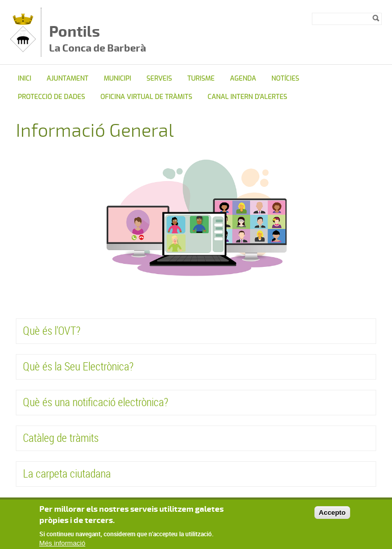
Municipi (117, 78)
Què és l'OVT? (52, 330)
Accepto (333, 517)
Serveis (159, 78)
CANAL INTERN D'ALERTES (248, 97)
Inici (24, 78)
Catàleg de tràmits (61, 438)
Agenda (243, 78)
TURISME (201, 78)
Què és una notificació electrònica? (96, 402)
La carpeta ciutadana (67, 473)
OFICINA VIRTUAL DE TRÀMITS (146, 97)
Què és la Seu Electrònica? (78, 366)
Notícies (286, 78)
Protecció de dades (52, 97)
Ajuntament (67, 78)
